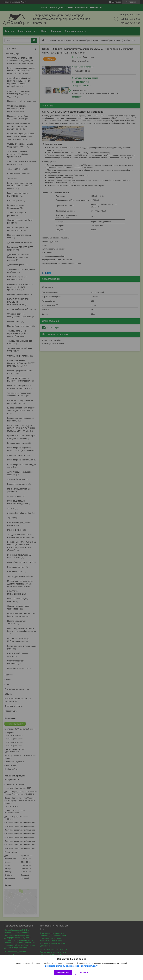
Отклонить (84, 972)
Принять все (63, 972)
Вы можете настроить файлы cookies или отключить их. (70, 966)
